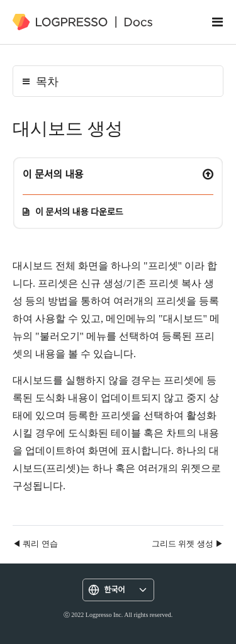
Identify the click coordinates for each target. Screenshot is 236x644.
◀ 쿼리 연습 (35, 543)
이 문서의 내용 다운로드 (79, 212)
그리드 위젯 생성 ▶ (188, 543)
